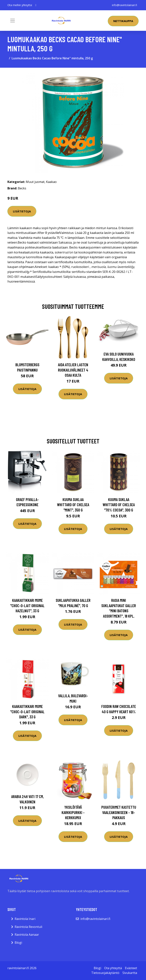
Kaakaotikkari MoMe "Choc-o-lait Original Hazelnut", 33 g (27, 605)
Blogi (18, 943)
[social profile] (36, 5)
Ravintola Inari (25, 919)
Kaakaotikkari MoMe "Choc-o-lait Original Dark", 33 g (27, 712)
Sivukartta (130, 973)
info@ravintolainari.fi (125, 5)
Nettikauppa (123, 21)
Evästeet (131, 968)
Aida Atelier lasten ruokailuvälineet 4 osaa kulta (73, 370)
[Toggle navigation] (13, 21)
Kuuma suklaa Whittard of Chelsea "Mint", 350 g (73, 505)
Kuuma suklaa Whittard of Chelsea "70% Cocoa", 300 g (119, 505)
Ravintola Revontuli (28, 927)
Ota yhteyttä (113, 968)
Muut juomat (35, 182)
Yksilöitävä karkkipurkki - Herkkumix (73, 812)
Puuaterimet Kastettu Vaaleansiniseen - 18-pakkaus (119, 812)
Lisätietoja (22, 211)
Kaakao (51, 182)
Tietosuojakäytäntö (105, 973)
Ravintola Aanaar (27, 935)
